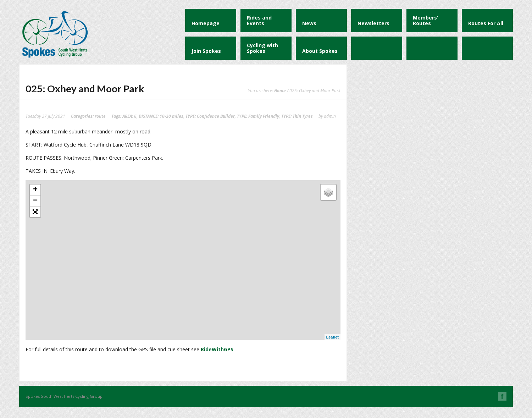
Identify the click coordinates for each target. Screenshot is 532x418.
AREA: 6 (129, 116)
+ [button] (35, 190)
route (100, 116)
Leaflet (332, 337)
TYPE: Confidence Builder (210, 116)
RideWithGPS (217, 349)
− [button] (35, 201)
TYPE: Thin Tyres (297, 116)
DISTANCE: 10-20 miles (161, 116)
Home (280, 90)
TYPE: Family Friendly (258, 116)
